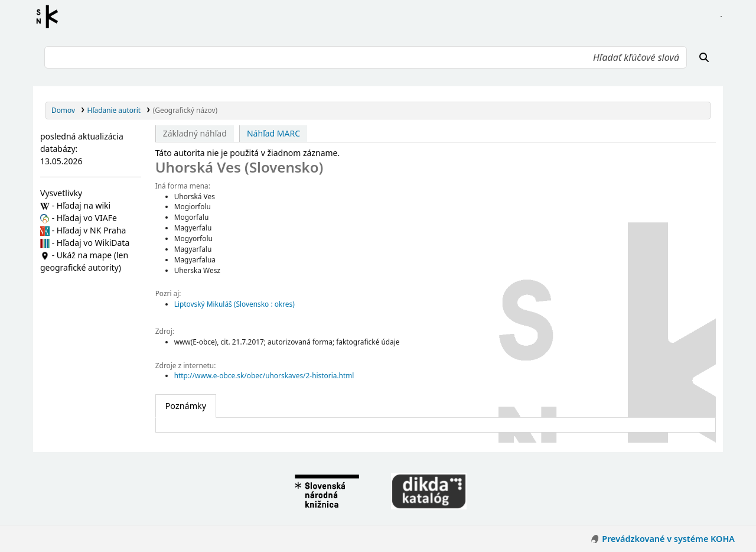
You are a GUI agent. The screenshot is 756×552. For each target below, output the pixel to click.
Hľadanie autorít (114, 110)
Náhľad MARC (273, 133)
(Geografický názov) (185, 110)
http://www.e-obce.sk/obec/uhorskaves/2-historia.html (264, 375)
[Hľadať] (704, 57)
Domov (63, 110)
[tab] (186, 406)
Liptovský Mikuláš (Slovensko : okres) (234, 304)
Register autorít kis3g (51, 17)
